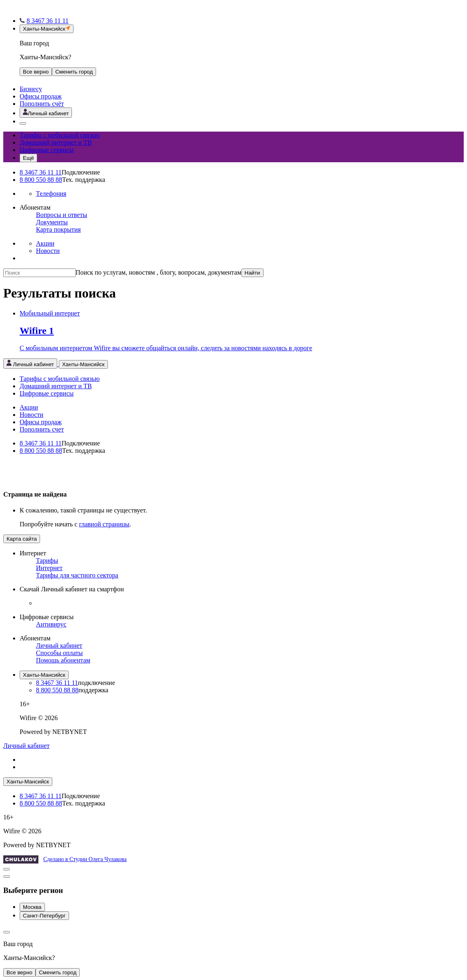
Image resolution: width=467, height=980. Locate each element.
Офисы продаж (41, 96)
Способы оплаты (59, 653)
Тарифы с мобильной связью (60, 135)
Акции (45, 243)
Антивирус (51, 624)
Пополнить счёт (42, 104)
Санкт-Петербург (44, 916)
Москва (32, 907)
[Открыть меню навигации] (28, 158)
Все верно (36, 72)
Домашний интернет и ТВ (56, 142)
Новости (48, 251)
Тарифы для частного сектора (77, 575)
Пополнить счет (42, 429)
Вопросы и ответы (61, 215)
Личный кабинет (59, 646)
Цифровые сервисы (47, 150)
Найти (252, 273)
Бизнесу (31, 89)
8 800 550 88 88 (41, 180)
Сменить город (58, 972)
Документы (52, 222)
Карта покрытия (58, 229)
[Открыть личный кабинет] (46, 113)
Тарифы (47, 560)
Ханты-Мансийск (44, 675)
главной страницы (104, 524)
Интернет (49, 568)
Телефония (51, 194)
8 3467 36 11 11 (41, 172)
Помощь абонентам (63, 660)
